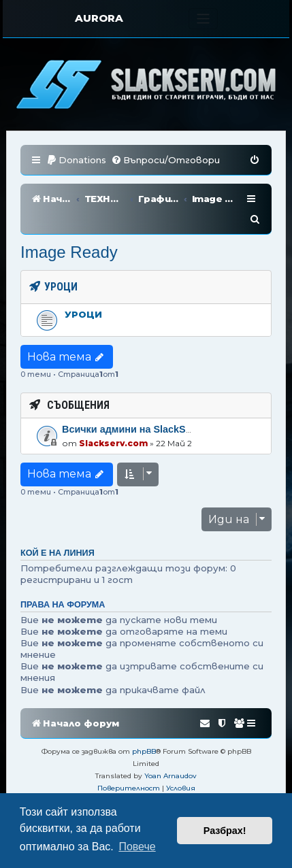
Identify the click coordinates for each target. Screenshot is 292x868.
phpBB (144, 731)
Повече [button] (137, 847)
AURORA (99, 18)
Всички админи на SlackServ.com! (144, 409)
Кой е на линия (58, 533)
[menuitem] (76, 160)
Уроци (83, 294)
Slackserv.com (113, 423)
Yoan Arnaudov (171, 755)
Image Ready (69, 232)
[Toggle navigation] (203, 19)
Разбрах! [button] (225, 831)
